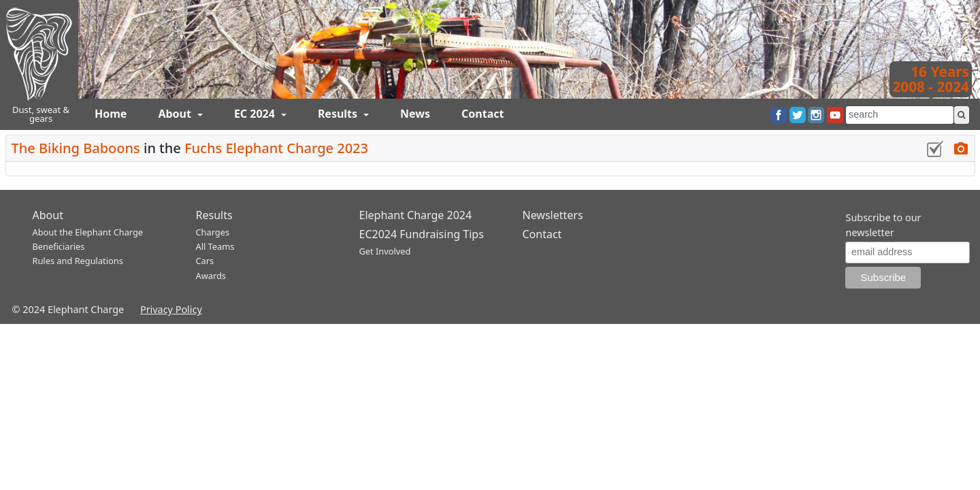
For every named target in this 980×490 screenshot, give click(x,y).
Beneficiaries (59, 246)
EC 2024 (256, 114)
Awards (211, 276)
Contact (483, 114)
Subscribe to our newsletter (883, 225)
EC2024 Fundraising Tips (422, 234)
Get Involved (385, 251)
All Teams (215, 246)
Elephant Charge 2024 (416, 215)
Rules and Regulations (78, 261)
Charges (213, 232)
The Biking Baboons (76, 148)
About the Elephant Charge (88, 232)
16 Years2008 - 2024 (931, 79)
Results (339, 114)
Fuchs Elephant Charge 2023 (276, 148)
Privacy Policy (171, 309)
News (415, 114)
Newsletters (553, 215)
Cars (205, 261)
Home (111, 114)
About (176, 114)
